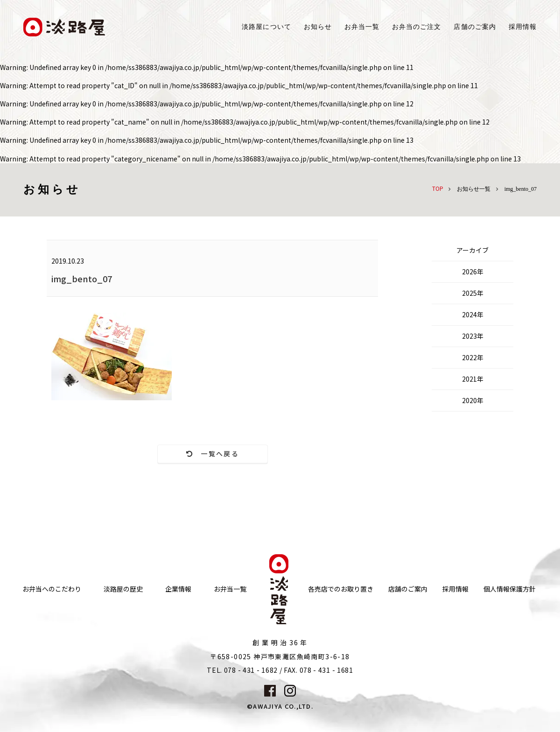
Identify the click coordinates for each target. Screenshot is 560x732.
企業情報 (178, 589)
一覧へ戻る (213, 454)
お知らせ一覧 (474, 189)
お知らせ (318, 27)
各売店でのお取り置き (341, 589)
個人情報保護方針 (510, 589)
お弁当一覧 (362, 27)
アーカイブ (472, 250)
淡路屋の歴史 (123, 589)
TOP (438, 188)
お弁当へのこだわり (52, 589)
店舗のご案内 (408, 589)
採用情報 (523, 27)
